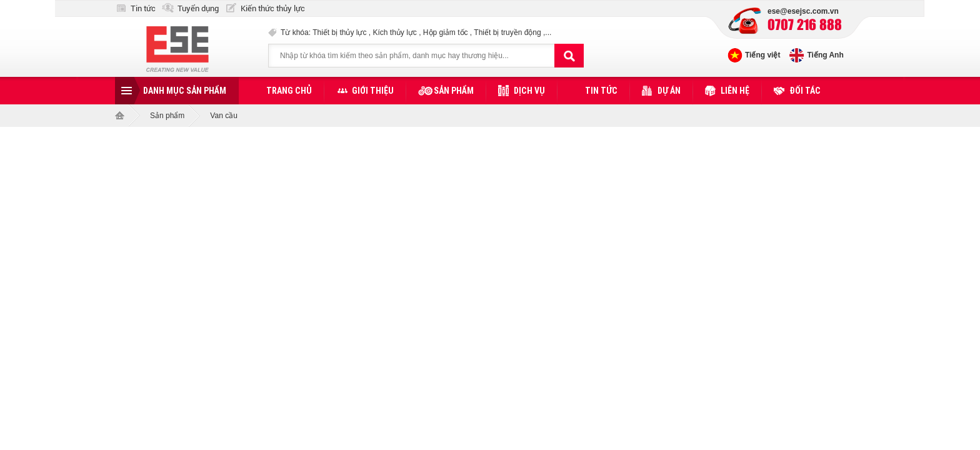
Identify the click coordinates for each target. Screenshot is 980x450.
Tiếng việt (762, 55)
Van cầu (223, 116)
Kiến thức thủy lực (273, 8)
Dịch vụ (529, 91)
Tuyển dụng (198, 8)
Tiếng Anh (825, 55)
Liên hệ (735, 91)
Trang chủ (289, 91)
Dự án (669, 91)
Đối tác (805, 91)
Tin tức (143, 8)
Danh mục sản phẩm (185, 91)
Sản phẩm (454, 91)
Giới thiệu (373, 91)
